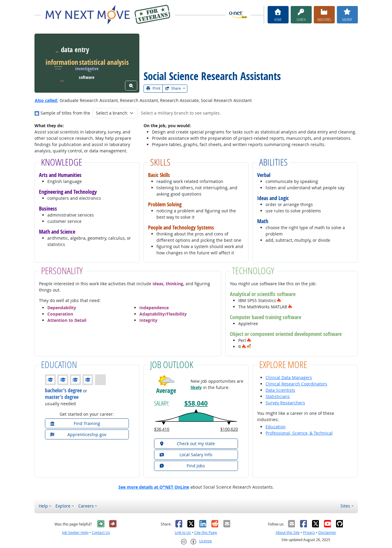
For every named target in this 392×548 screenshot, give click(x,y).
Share (174, 88)
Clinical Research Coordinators (296, 384)
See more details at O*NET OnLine (154, 487)
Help (43, 506)
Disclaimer (327, 533)
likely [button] (196, 387)
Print (153, 88)
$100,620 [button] (229, 429)
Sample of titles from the (65, 113)
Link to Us (183, 533)
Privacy (309, 533)
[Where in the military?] (37, 113)
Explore (63, 506)
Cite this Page (206, 533)
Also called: (46, 100)
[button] (279, 300)
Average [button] (166, 391)
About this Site (288, 533)
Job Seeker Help (75, 533)
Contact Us (101, 533)
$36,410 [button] (162, 429)
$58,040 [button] (196, 403)
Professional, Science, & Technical (299, 433)
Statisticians (278, 396)
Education (276, 427)
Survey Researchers (285, 403)
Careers (86, 506)
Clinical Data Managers (289, 377)
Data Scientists (280, 390)
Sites (345, 506)
